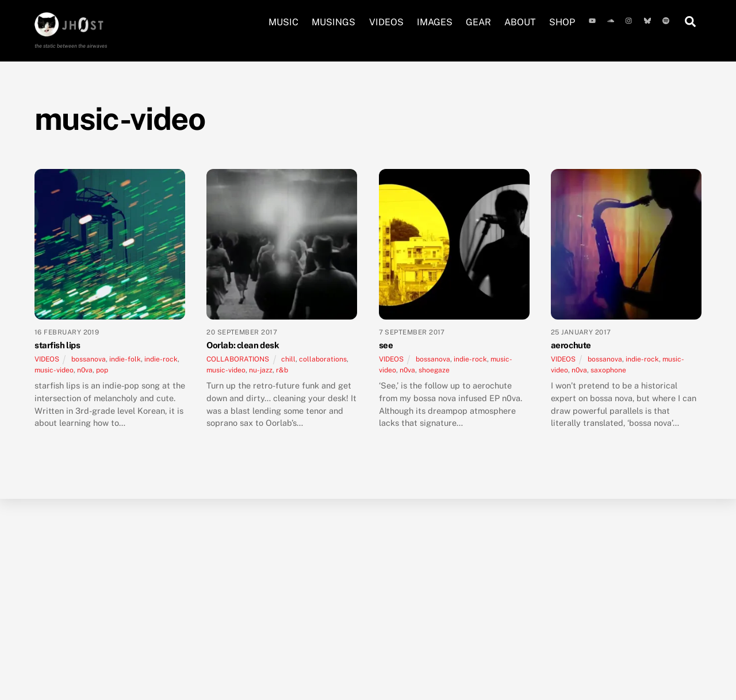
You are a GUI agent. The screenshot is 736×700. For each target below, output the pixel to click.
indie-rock (161, 359)
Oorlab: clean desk (243, 345)
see (386, 345)
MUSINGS (333, 22)
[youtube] (593, 19)
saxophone (608, 370)
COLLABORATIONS (238, 359)
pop (102, 370)
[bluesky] (649, 19)
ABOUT (520, 22)
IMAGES (435, 22)
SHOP (562, 22)
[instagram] (630, 19)
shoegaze (434, 370)
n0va (85, 370)
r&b (282, 370)
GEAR (478, 22)
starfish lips (57, 345)
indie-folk (125, 359)
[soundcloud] (612, 19)
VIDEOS (386, 22)
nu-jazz (261, 370)
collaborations (323, 359)
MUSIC (283, 22)
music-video (54, 370)
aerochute (571, 345)
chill (288, 359)
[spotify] (667, 19)
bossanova (89, 359)
